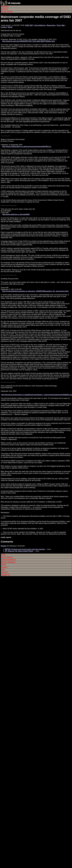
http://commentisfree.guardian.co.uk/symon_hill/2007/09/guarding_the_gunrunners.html (35, 291)
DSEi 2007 (29, 25)
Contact (4, 567)
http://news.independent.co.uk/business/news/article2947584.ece (27, 147)
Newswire (5, 7)
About (3, 565)
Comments (7, 542)
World (10, 27)
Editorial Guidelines (9, 560)
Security (4, 572)
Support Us (5, 575)
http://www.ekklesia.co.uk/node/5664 (16, 214)
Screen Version (7, 12)
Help (3, 570)
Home (3, 555)
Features (5, 9)
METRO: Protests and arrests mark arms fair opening (25, 549)
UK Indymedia (14, 3)
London (4, 27)
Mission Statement (8, 562)
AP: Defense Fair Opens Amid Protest (19, 551)
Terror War (61, 25)
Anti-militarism (40, 25)
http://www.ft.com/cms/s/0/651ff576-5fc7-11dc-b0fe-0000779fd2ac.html (28, 41)
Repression (51, 25)
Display (4, 546)
